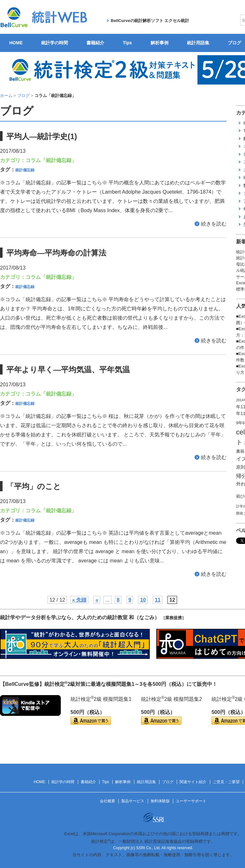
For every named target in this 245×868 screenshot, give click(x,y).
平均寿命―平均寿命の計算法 (56, 253)
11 (158, 600)
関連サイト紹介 (193, 782)
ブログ (168, 782)
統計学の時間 (55, 43)
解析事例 (160, 43)
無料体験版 (160, 801)
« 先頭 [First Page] (79, 600)
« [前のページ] (97, 600)
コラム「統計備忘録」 (51, 160)
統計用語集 (198, 43)
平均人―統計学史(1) (42, 136)
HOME (16, 43)
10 (143, 600)
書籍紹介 (95, 43)
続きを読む (214, 224)
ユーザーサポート (191, 801)
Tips (127, 43)
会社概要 (108, 801)
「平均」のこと (34, 486)
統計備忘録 (25, 170)
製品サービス (133, 801)
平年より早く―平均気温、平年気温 (68, 370)
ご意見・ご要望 (226, 782)
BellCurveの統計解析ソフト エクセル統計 (150, 21)
